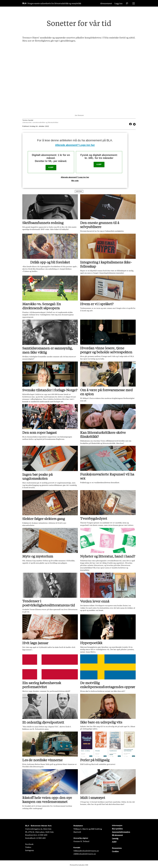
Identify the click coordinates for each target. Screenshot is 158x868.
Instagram (30, 850)
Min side (75, 181)
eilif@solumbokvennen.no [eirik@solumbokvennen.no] (85, 854)
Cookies (115, 851)
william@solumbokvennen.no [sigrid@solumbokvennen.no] (86, 851)
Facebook (29, 844)
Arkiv (114, 842)
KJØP (51, 167)
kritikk (79, 191)
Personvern (117, 848)
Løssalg (115, 838)
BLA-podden (117, 829)
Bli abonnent (117, 835)
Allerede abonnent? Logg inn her (75, 145)
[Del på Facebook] (130, 124)
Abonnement (106, 3)
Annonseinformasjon (121, 832)
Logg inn (118, 3)
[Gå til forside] (25, 3)
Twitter (28, 847)
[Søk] (127, 3)
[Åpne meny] (134, 3)
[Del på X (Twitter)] (134, 124)
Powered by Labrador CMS (79, 865)
